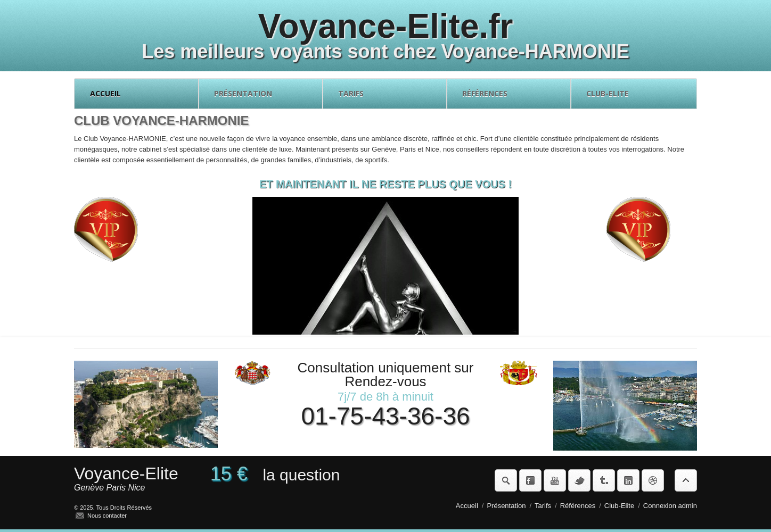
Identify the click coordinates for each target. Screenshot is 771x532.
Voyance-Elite (126, 473)
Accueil (137, 94)
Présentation (261, 94)
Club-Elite (634, 94)
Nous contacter (107, 516)
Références (509, 94)
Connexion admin (670, 506)
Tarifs (385, 94)
